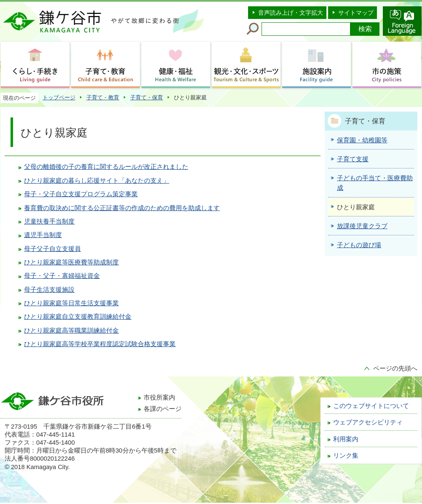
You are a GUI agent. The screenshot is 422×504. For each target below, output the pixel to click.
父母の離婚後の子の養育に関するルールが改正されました (106, 167)
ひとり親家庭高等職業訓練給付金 (71, 331)
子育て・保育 (147, 97)
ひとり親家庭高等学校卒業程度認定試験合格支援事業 (100, 344)
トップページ (59, 97)
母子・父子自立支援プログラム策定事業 (81, 194)
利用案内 (346, 439)
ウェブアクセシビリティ (368, 422)
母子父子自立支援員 (52, 249)
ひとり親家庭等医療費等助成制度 (71, 262)
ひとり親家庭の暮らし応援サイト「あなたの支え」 (97, 181)
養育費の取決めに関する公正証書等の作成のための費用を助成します (122, 208)
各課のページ (163, 409)
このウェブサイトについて (371, 406)
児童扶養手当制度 (49, 221)
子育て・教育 (103, 97)
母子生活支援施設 (49, 290)
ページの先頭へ (395, 368)
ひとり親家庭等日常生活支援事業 (71, 303)
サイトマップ (356, 13)
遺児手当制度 (43, 235)
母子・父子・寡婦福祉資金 (62, 276)
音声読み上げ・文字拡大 (291, 13)
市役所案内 (159, 397)
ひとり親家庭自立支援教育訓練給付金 (78, 317)
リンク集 (346, 456)
